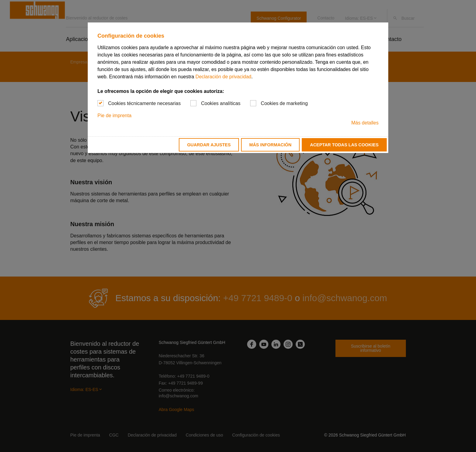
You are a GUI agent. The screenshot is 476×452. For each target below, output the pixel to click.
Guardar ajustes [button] (209, 145)
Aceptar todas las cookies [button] (344, 145)
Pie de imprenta (114, 116)
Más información (270, 145)
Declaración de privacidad (223, 77)
